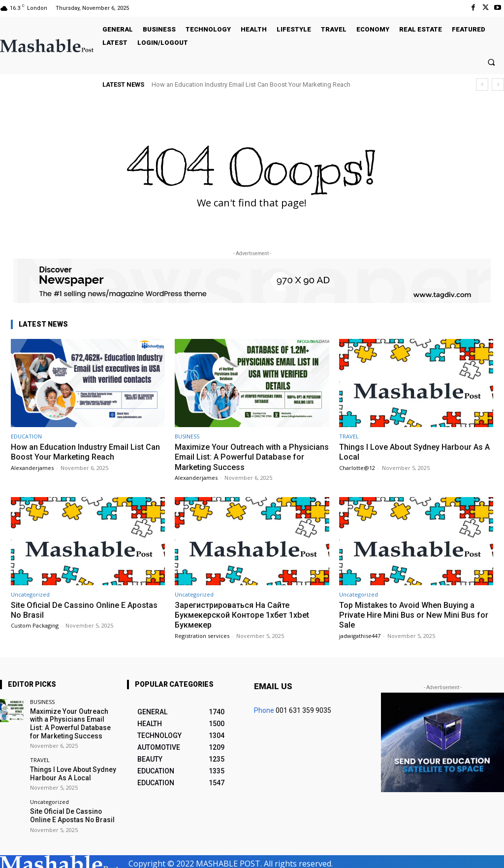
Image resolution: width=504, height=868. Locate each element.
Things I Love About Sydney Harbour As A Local (413, 452)
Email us (273, 686)
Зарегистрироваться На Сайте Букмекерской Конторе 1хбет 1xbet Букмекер (247, 615)
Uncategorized (30, 594)
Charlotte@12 (357, 468)
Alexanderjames (32, 468)
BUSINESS (187, 436)
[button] (491, 62)
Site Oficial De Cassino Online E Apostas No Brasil (86, 610)
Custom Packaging (35, 625)
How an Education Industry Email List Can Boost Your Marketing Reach (251, 84)
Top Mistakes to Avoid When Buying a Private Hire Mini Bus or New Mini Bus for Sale (416, 615)
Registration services (202, 636)
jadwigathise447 (360, 636)
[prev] (482, 84)
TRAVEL (349, 436)
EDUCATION (26, 436)
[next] (498, 84)
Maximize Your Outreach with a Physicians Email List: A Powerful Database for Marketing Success (237, 457)
